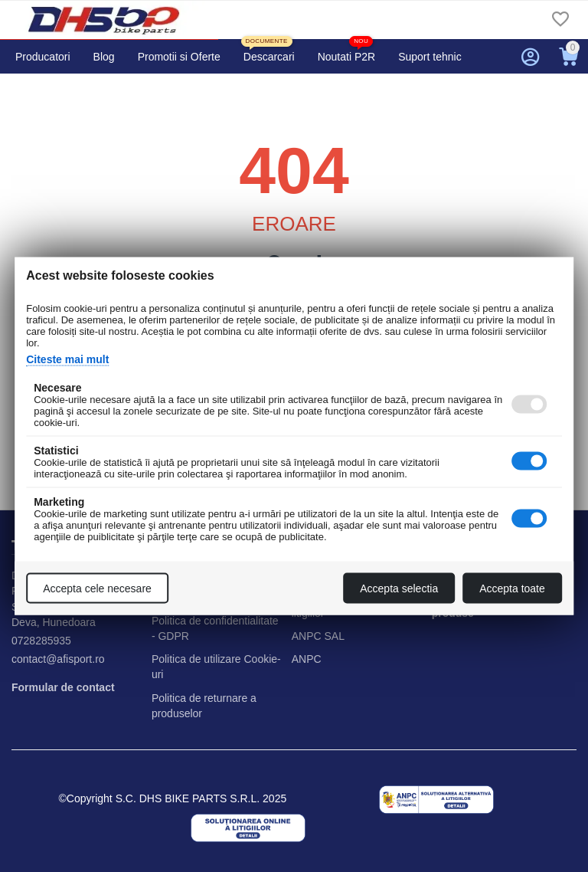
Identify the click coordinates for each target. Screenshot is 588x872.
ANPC (307, 659)
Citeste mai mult (67, 359)
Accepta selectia (399, 588)
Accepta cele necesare (97, 588)
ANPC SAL (318, 636)
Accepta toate (512, 588)
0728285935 (41, 641)
